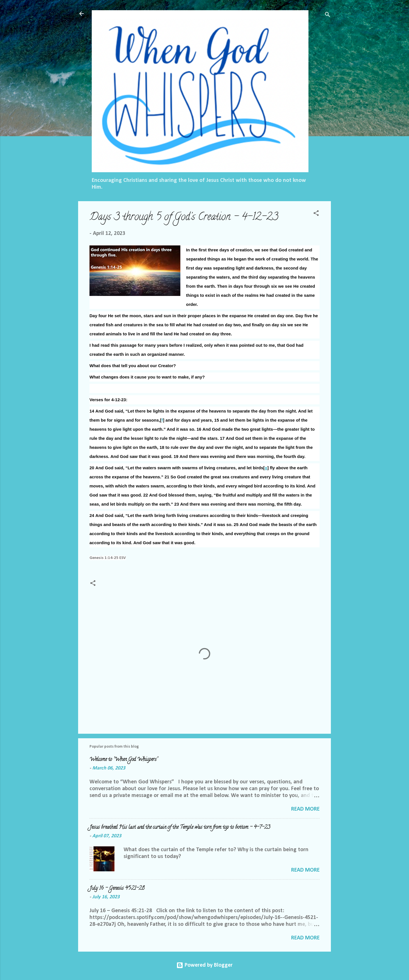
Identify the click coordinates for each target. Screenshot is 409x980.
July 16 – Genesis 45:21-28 (117, 889)
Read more (305, 809)
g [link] (266, 468)
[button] (316, 214)
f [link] (162, 420)
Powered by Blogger (204, 965)
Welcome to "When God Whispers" (124, 760)
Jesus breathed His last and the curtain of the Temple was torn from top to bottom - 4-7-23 (180, 828)
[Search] (327, 15)
